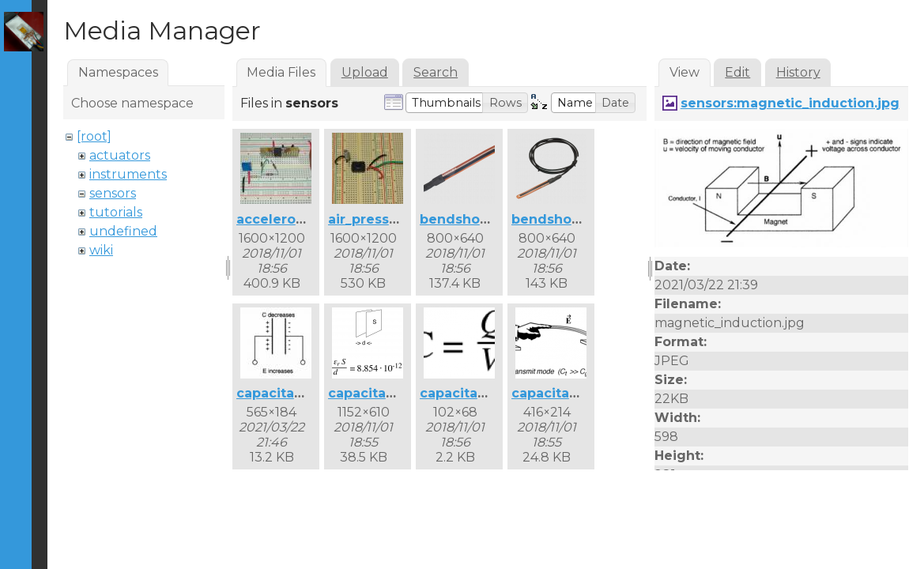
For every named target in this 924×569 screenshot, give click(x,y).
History (798, 72)
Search (436, 72)
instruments (128, 174)
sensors (113, 193)
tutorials (116, 212)
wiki (101, 250)
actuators (120, 155)
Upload (365, 72)
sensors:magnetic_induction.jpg (790, 103)
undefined (123, 231)
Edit (737, 72)
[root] (94, 136)
